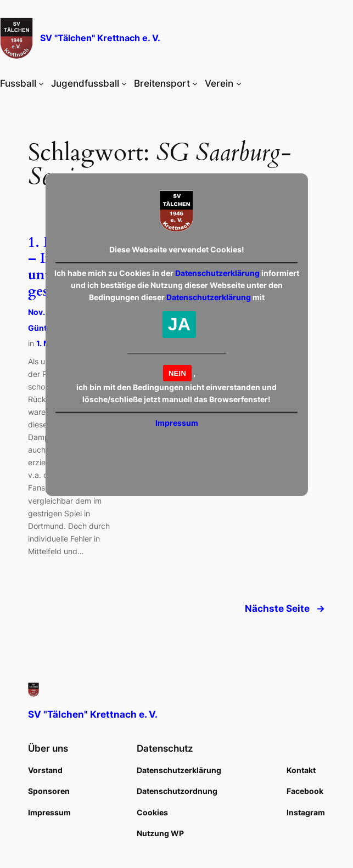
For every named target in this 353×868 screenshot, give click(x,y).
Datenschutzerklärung (217, 273)
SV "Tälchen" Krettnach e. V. (100, 38)
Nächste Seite (285, 608)
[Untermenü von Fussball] (41, 83)
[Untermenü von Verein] (239, 83)
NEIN (177, 373)
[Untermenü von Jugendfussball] (124, 83)
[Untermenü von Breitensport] (195, 83)
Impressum (177, 423)
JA (179, 324)
